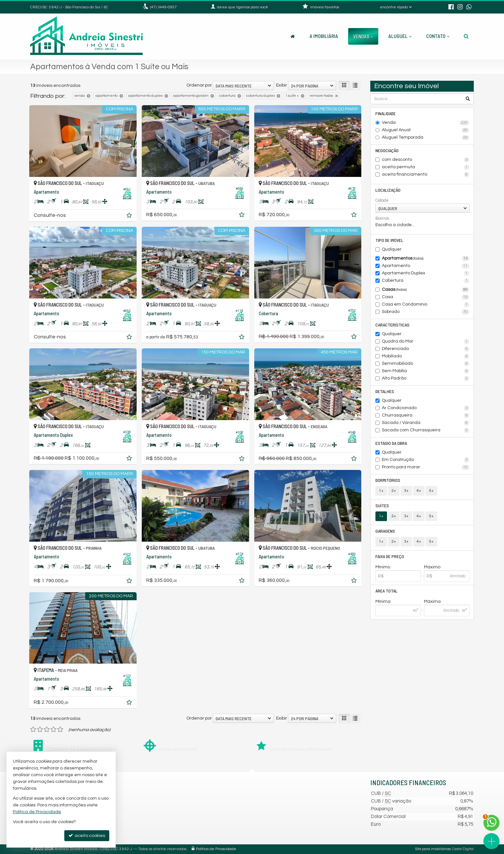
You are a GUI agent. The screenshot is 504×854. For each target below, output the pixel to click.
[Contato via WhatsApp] (491, 823)
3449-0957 (163, 7)
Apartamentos (426, 259)
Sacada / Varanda (426, 423)
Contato (438, 36)
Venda (426, 123)
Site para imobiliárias (433, 849)
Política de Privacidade (216, 849)
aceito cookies (87, 836)
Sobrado (426, 312)
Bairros (382, 218)
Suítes (382, 505)
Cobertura (426, 281)
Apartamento (426, 266)
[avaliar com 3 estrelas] (47, 730)
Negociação (387, 150)
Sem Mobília (426, 371)
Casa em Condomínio (426, 305)
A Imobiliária (324, 36)
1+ (381, 491)
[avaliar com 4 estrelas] (54, 730)
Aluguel (400, 36)
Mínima (383, 601)
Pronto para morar (426, 467)
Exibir (282, 85)
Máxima (432, 601)
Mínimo (383, 567)
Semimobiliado (426, 364)
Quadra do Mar (426, 342)
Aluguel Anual (426, 130)
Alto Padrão (426, 379)
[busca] (466, 36)
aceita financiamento (426, 175)
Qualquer (392, 249)
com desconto (426, 160)
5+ (431, 491)
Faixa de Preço (390, 556)
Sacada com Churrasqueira (426, 430)
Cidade (382, 200)
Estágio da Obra (391, 443)
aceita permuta (426, 167)
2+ (394, 491)
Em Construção (426, 460)
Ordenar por (199, 85)
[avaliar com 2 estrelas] (40, 730)
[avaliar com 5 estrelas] (60, 730)
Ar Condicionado (426, 408)
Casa (426, 297)
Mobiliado (426, 356)
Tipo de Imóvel (389, 240)
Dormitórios (388, 480)
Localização (388, 190)
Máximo (432, 567)
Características (392, 325)
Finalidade (386, 113)
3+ (406, 491)
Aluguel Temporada (426, 138)
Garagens (385, 531)
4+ (419, 491)
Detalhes (385, 391)
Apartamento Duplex (426, 273)
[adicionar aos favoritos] (130, 216)
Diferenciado (426, 349)
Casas (426, 290)
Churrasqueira (426, 416)
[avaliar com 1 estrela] (33, 730)
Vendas (363, 36)
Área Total (387, 591)
